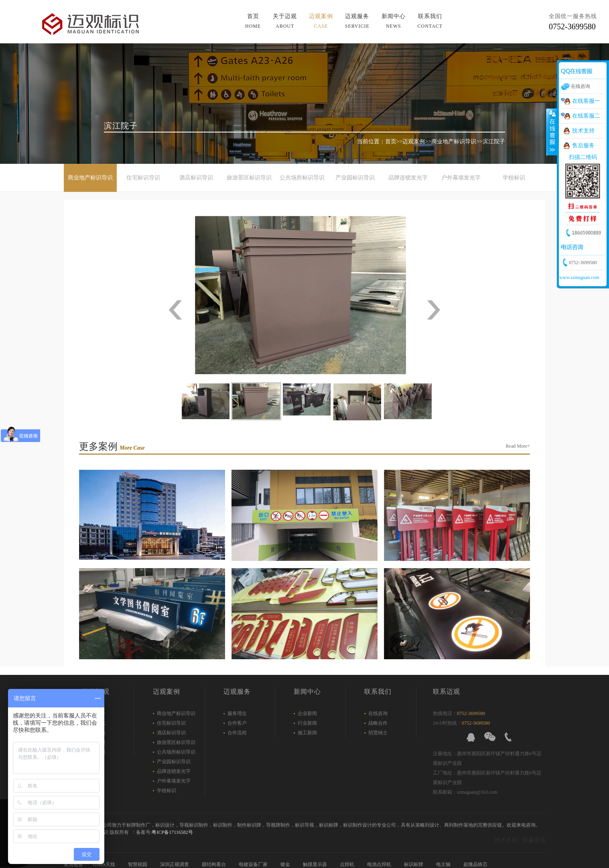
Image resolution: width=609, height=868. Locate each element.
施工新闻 (307, 733)
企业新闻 (307, 713)
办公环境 (96, 742)
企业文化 (96, 723)
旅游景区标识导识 (249, 178)
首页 (253, 21)
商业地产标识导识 (454, 142)
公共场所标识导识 (302, 178)
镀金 (286, 864)
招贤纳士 (378, 733)
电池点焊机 (380, 864)
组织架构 (96, 733)
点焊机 (348, 864)
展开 (552, 132)
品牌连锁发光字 (408, 178)
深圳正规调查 (175, 864)
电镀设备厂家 (254, 864)
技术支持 (583, 131)
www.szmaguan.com (579, 277)
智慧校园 (138, 864)
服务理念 (237, 713)
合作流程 (237, 733)
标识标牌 (414, 864)
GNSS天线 (105, 864)
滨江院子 (494, 142)
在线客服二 (586, 116)
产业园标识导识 (355, 178)
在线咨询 (378, 713)
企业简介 (96, 713)
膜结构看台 (214, 864)
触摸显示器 (316, 864)
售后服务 (583, 146)
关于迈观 (285, 21)
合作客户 (237, 723)
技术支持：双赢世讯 (520, 840)
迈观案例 (321, 21)
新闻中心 (394, 21)
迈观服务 (357, 21)
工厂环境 (96, 752)
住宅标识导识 (143, 178)
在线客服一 (586, 101)
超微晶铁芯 (476, 864)
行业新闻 (307, 723)
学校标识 (514, 178)
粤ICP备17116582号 (172, 832)
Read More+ (518, 446)
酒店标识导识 (196, 178)
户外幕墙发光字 (461, 178)
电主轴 (444, 864)
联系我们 (430, 21)
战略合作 (378, 723)
